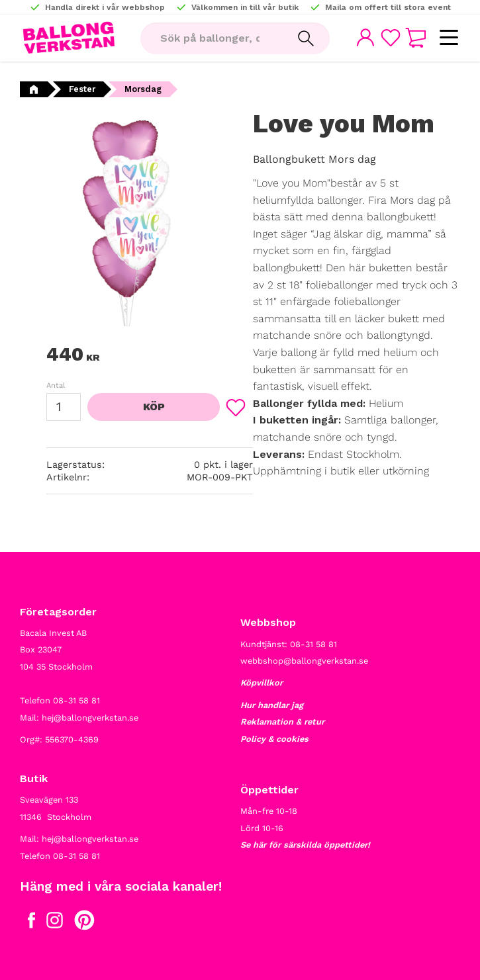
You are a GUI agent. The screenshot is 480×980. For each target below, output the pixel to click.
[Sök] (306, 38)
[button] (449, 38)
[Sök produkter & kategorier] (211, 38)
